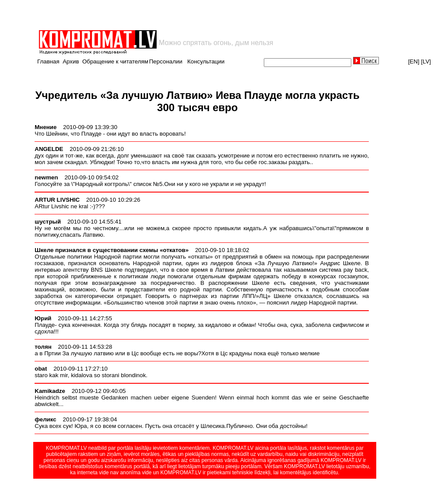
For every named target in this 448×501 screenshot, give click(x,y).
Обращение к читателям (115, 61)
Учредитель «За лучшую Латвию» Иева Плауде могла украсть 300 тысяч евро (198, 101)
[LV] (426, 61)
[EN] (414, 61)
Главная (48, 61)
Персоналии (166, 61)
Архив (71, 61)
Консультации (206, 61)
